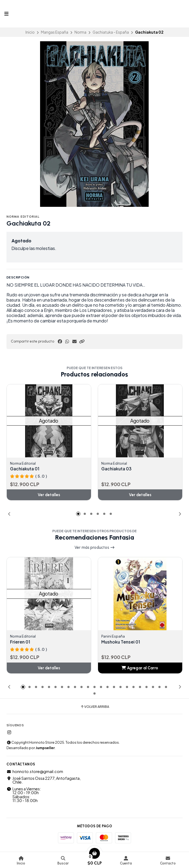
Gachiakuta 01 (25, 469)
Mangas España (55, 32)
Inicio (30, 32)
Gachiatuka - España (111, 32)
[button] (82, 341)
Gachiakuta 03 (117, 469)
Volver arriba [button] (95, 707)
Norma (80, 32)
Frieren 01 (20, 642)
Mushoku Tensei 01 (121, 642)
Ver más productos (95, 547)
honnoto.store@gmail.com (35, 772)
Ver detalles (49, 495)
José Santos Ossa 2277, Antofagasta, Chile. (44, 780)
